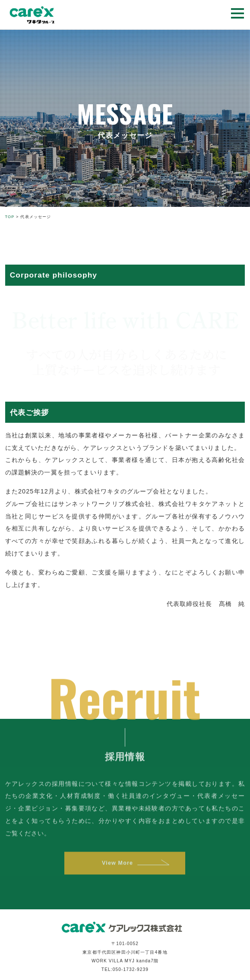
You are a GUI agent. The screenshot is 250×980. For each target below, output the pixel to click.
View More (117, 869)
